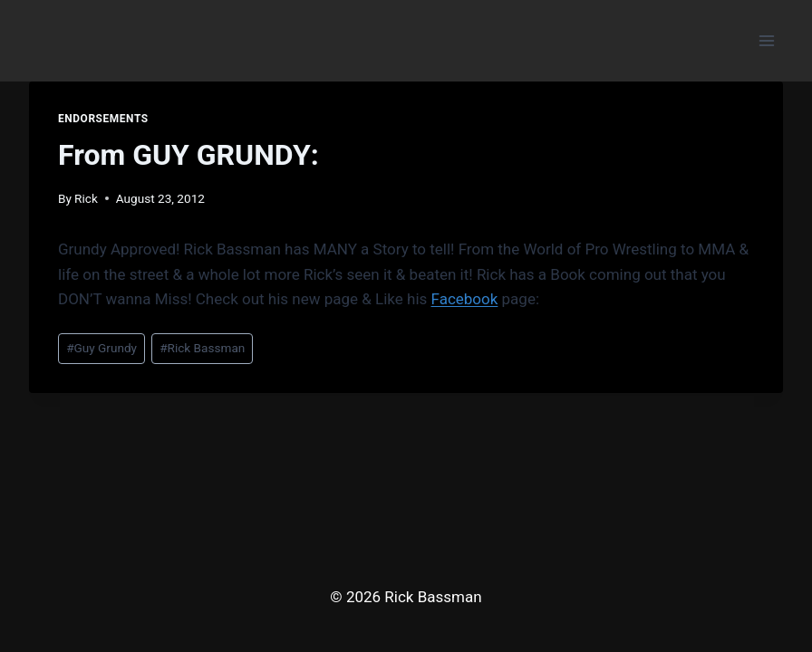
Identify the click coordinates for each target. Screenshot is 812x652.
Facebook (465, 299)
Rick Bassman (202, 348)
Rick (86, 198)
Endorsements (103, 119)
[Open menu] (766, 40)
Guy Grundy (101, 348)
